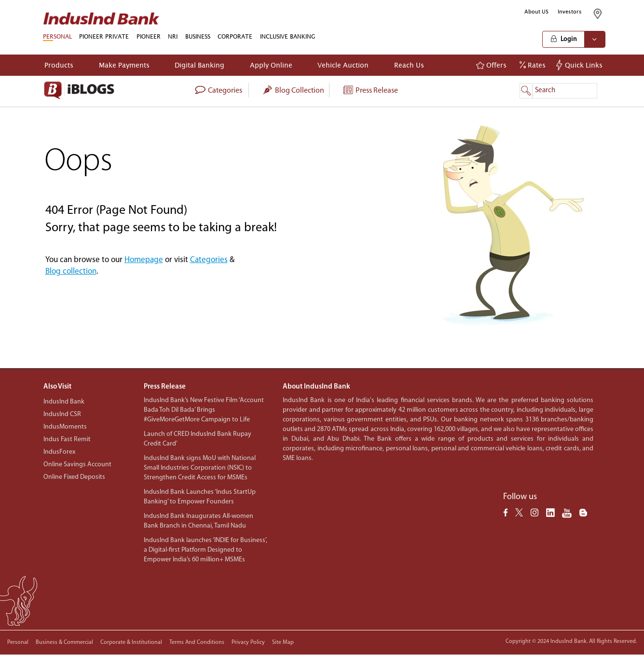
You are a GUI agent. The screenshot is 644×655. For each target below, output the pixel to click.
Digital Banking (199, 65)
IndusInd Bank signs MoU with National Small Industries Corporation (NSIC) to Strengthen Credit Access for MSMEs (200, 468)
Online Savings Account (77, 465)
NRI (173, 36)
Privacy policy (248, 642)
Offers (491, 65)
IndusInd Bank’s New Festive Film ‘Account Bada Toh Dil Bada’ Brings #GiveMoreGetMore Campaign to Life (204, 410)
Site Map (283, 642)
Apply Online (271, 65)
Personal (18, 642)
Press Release (370, 91)
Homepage (144, 260)
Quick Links (581, 65)
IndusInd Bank (64, 402)
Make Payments (124, 65)
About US (536, 12)
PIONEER (149, 36)
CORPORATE (235, 36)
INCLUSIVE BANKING (288, 36)
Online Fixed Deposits (74, 477)
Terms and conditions (197, 642)
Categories (209, 260)
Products (59, 65)
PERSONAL (57, 36)
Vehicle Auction (343, 65)
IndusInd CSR (62, 414)
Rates (533, 65)
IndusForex (59, 452)
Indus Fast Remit (67, 439)
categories (218, 91)
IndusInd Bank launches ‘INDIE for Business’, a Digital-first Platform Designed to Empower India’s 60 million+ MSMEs (206, 550)
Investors (570, 12)
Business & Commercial (64, 642)
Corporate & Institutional (131, 642)
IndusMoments (65, 427)
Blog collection (293, 91)
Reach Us (409, 65)
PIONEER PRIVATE (104, 36)
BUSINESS (198, 36)
